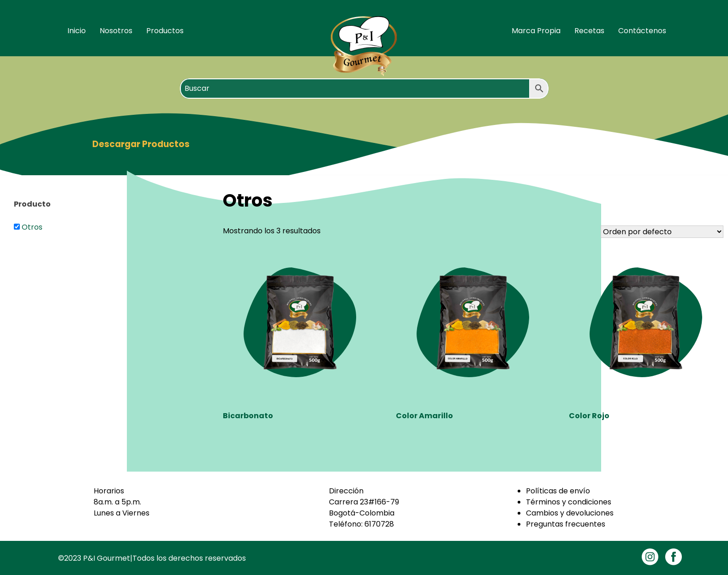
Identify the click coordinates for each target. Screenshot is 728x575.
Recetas (589, 31)
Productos (165, 31)
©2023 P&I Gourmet (94, 558)
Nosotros (116, 31)
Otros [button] (32, 227)
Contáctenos (642, 31)
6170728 (379, 524)
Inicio (77, 31)
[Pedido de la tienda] (662, 232)
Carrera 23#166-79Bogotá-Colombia (364, 507)
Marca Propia (536, 31)
